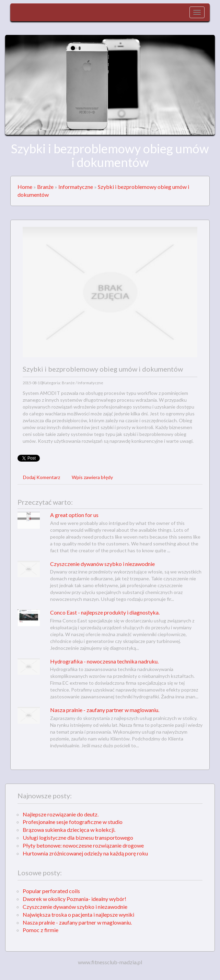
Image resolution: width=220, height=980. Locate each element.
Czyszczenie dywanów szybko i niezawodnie (102, 564)
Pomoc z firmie (40, 930)
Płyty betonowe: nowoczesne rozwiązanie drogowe (83, 845)
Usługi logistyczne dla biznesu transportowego (78, 837)
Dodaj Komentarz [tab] (42, 477)
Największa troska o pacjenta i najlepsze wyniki (78, 914)
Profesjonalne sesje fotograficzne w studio (73, 822)
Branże (45, 187)
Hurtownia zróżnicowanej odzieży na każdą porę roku (85, 853)
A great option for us (74, 515)
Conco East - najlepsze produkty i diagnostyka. (105, 612)
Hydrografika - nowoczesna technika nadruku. (104, 661)
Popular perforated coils (51, 891)
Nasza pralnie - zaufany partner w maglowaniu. (105, 710)
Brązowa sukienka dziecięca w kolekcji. (69, 830)
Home (25, 187)
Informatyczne (76, 187)
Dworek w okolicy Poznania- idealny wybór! (74, 899)
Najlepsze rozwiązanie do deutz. (61, 814)
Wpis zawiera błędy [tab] (92, 477)
